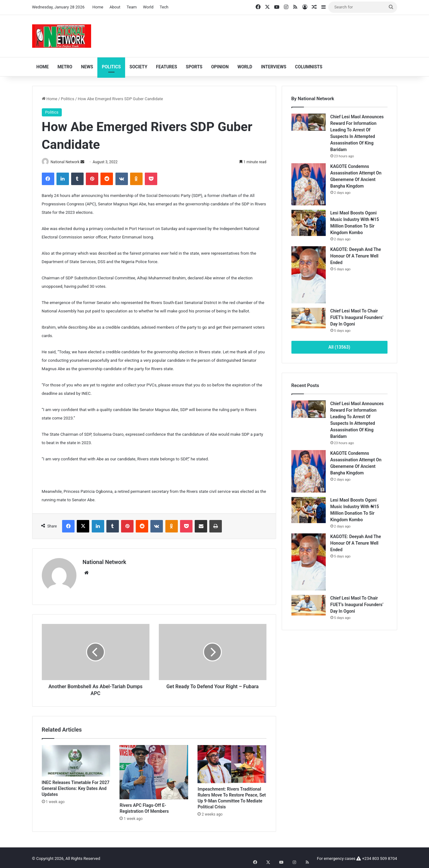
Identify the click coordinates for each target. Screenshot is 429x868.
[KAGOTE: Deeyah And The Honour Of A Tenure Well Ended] (309, 275)
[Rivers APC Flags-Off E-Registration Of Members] (154, 770)
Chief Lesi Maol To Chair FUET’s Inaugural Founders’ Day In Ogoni (357, 317)
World (148, 7)
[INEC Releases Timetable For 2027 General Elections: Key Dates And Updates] (76, 759)
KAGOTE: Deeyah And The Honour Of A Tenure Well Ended (356, 256)
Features (167, 67)
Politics (111, 67)
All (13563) (339, 347)
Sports (194, 67)
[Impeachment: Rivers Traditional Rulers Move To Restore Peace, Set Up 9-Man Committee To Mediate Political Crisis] (232, 762)
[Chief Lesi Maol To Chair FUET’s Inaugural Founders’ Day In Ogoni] (309, 318)
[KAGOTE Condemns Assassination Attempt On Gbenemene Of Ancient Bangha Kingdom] (309, 184)
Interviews (273, 67)
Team (132, 7)
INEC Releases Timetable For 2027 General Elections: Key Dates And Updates (76, 787)
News (87, 67)
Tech (164, 7)
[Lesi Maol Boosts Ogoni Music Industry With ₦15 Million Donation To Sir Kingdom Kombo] (309, 223)
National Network (67, 162)
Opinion (220, 67)
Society (138, 67)
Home (98, 7)
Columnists (309, 67)
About (115, 7)
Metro (65, 67)
